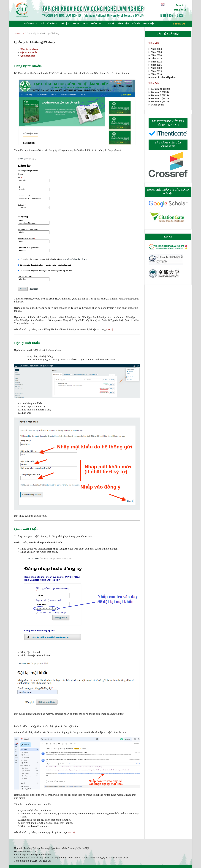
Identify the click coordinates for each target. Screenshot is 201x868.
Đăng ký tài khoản (29, 49)
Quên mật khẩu (28, 56)
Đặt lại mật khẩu (29, 53)
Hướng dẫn (79, 24)
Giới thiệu (30, 24)
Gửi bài (136, 24)
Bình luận (123, 24)
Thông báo (97, 24)
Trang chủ (20, 33)
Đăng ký (180, 5)
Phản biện (149, 24)
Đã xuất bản (48, 24)
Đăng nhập (180, 10)
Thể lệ (64, 24)
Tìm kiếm (179, 24)
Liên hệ (111, 24)
